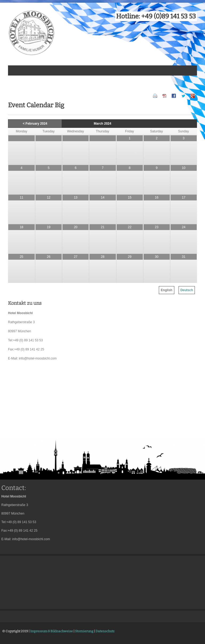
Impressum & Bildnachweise (52, 631)
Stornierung (84, 631)
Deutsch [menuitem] (187, 290)
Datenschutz (105, 631)
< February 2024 (35, 124)
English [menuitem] (166, 290)
